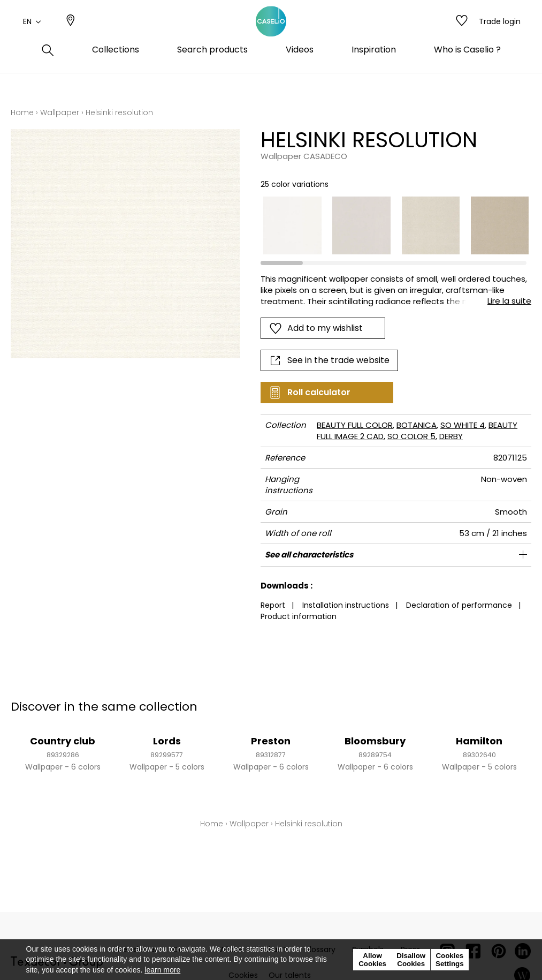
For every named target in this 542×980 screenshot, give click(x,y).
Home (22, 112)
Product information (299, 616)
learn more (162, 970)
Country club (63, 741)
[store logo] (271, 34)
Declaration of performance (459, 605)
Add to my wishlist (316, 328)
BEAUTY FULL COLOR (355, 425)
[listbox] (391, 225)
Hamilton (479, 741)
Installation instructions (346, 605)
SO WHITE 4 (463, 425)
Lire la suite (509, 301)
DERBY (451, 436)
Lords (167, 741)
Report (273, 605)
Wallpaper (60, 112)
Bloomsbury (375, 741)
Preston (271, 741)
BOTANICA (417, 425)
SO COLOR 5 (411, 436)
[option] (292, 225)
